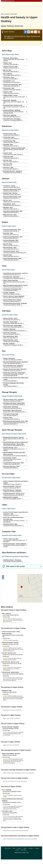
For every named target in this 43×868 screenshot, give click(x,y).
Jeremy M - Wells (8, 255)
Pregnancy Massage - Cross (10, 448)
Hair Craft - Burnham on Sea (9, 653)
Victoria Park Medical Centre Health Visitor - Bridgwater (13, 800)
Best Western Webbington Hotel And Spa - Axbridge (14, 384)
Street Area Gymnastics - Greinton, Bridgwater (15, 544)
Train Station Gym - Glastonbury (11, 277)
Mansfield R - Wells (8, 208)
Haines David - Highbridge (10, 115)
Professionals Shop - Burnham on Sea (13, 105)
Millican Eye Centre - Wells (10, 215)
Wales (25, 848)
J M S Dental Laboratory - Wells (11, 251)
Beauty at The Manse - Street (10, 340)
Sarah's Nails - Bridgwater (10, 333)
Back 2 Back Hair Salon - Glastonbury (13, 171)
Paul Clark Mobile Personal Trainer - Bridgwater (15, 303)
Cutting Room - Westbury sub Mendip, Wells (14, 148)
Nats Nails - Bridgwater (9, 344)
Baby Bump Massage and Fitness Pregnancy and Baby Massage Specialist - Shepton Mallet (15, 443)
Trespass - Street (8, 63)
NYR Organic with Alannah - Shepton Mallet (14, 403)
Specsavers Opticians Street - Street (12, 197)
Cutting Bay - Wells (8, 145)
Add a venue (8, 848)
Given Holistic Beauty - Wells (10, 336)
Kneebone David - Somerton (10, 193)
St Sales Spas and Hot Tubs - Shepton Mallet (14, 373)
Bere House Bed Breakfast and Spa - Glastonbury (16, 362)
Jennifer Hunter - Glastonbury (11, 407)
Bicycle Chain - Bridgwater (10, 100)
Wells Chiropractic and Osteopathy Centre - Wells (16, 421)
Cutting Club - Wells (8, 157)
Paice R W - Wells (8, 244)
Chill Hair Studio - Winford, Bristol (10, 672)
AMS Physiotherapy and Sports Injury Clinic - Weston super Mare (15, 453)
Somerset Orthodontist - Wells (11, 240)
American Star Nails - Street (10, 318)
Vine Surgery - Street (7, 811)
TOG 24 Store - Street (9, 77)
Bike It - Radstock (8, 74)
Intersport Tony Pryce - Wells (10, 67)
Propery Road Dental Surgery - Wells (12, 258)
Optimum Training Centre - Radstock (12, 300)
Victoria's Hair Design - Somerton (10, 643)
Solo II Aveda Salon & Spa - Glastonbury (13, 366)
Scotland (31, 848)
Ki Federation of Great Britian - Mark (12, 289)
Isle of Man (24, 850)
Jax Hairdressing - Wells (9, 141)
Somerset (7, 14)
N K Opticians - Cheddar (9, 186)
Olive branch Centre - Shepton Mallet (12, 326)
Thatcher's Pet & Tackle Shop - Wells (12, 85)
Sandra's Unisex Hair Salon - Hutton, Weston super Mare (11, 633)
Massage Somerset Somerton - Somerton (13, 437)
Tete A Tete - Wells (8, 164)
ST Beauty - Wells (8, 418)
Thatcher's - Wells (8, 92)
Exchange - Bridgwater (9, 293)
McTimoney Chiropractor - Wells (11, 466)
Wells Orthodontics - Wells (10, 248)
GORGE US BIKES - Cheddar (10, 95)
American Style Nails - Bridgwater (10, 727)
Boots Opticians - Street (9, 204)
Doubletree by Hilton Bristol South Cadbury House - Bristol (16, 379)
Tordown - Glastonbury (9, 358)
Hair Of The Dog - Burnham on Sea (11, 662)
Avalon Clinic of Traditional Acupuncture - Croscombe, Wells (14, 518)
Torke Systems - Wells (9, 88)
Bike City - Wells (7, 70)
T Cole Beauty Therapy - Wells (11, 414)
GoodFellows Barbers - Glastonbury (12, 560)
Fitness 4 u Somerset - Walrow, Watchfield (14, 296)
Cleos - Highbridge (7, 790)
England (19, 848)
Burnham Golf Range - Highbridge (12, 110)
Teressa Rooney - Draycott (10, 458)
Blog (14, 848)
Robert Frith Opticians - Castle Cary (12, 486)
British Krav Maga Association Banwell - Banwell (15, 285)
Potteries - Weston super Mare (11, 539)
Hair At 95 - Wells (8, 160)
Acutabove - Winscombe (9, 329)
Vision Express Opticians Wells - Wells (13, 211)
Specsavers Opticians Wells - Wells (12, 189)
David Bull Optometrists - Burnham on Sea (14, 494)
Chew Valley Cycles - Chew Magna (12, 119)
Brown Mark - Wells (8, 233)
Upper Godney (14, 14)
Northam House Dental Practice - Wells (13, 237)
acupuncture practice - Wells (10, 524)
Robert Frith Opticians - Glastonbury (12, 490)
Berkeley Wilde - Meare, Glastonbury (12, 410)
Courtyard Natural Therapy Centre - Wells (14, 463)
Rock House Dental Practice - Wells (12, 230)
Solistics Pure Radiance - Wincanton (11, 754)
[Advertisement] (21, 7)
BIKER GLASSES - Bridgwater (11, 497)
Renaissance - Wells (8, 168)
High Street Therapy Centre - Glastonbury (14, 400)
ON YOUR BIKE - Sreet (9, 81)
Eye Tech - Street (7, 200)
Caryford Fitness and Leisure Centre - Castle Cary (16, 273)
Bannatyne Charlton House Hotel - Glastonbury (15, 369)
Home (2, 14)
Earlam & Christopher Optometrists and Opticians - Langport (16, 482)
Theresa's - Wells (8, 153)
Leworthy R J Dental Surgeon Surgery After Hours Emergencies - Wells (16, 513)
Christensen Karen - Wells (10, 134)
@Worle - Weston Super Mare (11, 280)
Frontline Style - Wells (9, 137)
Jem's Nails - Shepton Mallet (10, 322)
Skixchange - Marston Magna (10, 58)
